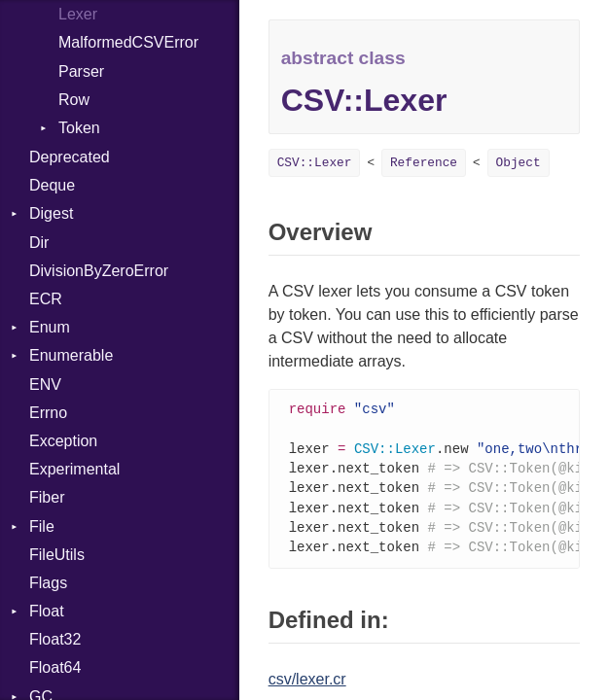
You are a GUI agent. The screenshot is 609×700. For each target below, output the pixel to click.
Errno (48, 413)
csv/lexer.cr (307, 687)
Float (47, 611)
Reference (424, 163)
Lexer (78, 14)
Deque (52, 185)
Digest (51, 213)
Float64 (55, 667)
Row (74, 100)
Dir (39, 243)
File (42, 526)
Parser (81, 71)
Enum (50, 327)
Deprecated (70, 157)
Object (519, 163)
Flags (48, 583)
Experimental (74, 469)
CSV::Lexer (315, 163)
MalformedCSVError (128, 42)
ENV (45, 385)
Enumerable (71, 355)
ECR (46, 299)
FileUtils (57, 555)
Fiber (47, 497)
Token (79, 128)
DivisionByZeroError (99, 271)
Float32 (55, 639)
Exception (63, 441)
